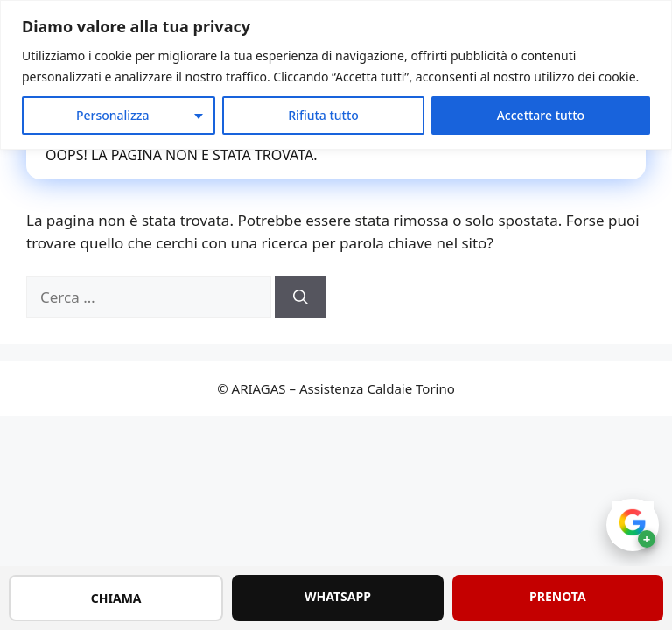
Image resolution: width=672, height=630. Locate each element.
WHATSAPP (338, 596)
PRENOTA (558, 596)
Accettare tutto (541, 115)
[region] (336, 75)
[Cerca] (301, 297)
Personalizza (113, 115)
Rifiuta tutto (323, 115)
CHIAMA (116, 598)
